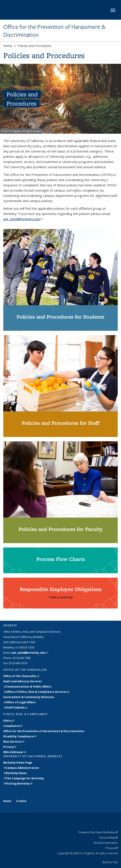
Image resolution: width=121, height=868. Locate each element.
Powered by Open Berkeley (98, 832)
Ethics (9, 721)
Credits (21, 801)
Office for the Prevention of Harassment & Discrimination (54, 31)
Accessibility (108, 837)
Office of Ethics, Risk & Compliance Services (38, 692)
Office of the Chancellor (21, 676)
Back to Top (110, 862)
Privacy (10, 747)
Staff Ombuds (17, 708)
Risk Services (14, 742)
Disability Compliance (20, 736)
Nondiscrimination (106, 843)
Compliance (13, 726)
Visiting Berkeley (19, 784)
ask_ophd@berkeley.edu (23, 219)
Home (8, 46)
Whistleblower (15, 752)
